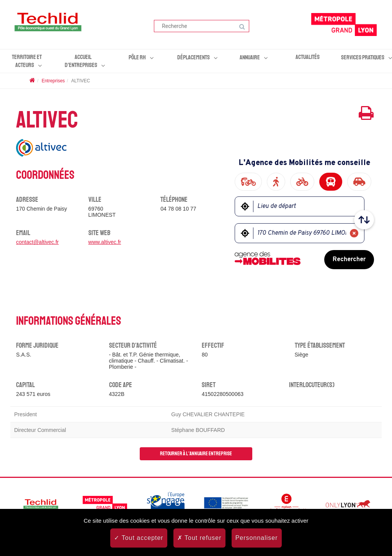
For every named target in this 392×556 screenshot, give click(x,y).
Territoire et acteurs (27, 61)
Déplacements (194, 57)
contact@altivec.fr (37, 242)
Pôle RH (137, 57)
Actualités (308, 57)
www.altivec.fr (105, 242)
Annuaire (250, 57)
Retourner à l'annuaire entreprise (196, 454)
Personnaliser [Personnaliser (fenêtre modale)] (257, 538)
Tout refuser (199, 538)
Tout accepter (139, 538)
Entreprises (53, 81)
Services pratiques (363, 57)
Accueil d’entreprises (81, 61)
